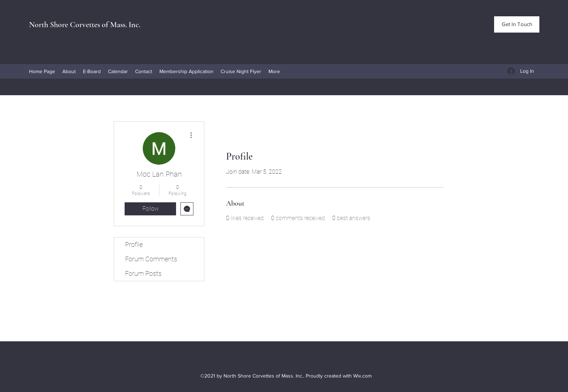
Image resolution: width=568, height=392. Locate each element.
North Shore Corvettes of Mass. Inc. (85, 25)
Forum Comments (151, 259)
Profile (134, 245)
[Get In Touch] (517, 24)
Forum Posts (143, 273)
